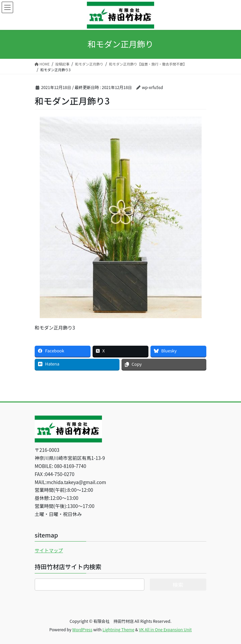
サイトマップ (49, 550)
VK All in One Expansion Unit (165, 629)
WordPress (82, 629)
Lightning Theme (118, 629)
